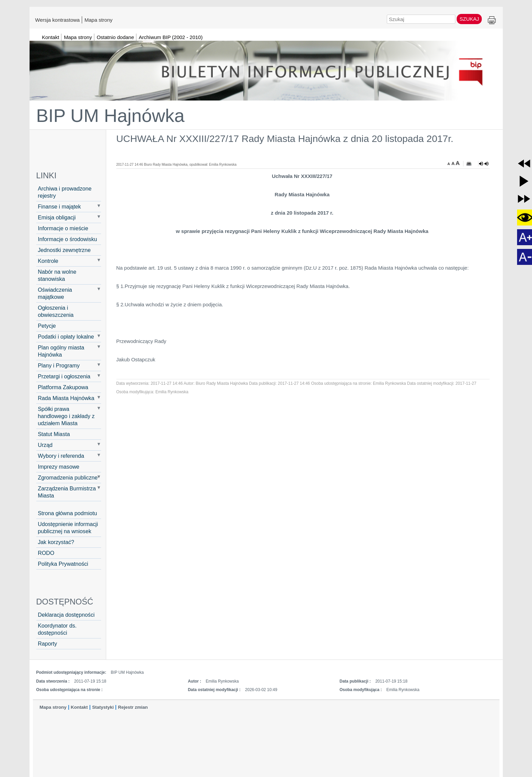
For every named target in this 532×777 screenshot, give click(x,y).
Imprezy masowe (59, 467)
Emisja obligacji (57, 217)
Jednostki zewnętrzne (64, 250)
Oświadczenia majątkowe (55, 293)
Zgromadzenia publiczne (68, 477)
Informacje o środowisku (68, 239)
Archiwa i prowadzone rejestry (65, 192)
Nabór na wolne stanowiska (57, 275)
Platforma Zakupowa (63, 387)
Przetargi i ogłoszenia (64, 376)
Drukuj (492, 21)
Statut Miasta (54, 434)
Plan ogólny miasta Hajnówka (61, 351)
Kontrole (48, 261)
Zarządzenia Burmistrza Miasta (67, 492)
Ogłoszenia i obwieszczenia (56, 311)
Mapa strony (99, 20)
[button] (524, 164)
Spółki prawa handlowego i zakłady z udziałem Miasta (66, 416)
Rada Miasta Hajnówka (66, 398)
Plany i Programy (59, 365)
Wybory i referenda (61, 456)
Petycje (47, 326)
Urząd (45, 445)
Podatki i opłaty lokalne (66, 337)
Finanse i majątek (60, 206)
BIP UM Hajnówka (110, 115)
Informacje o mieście (63, 228)
